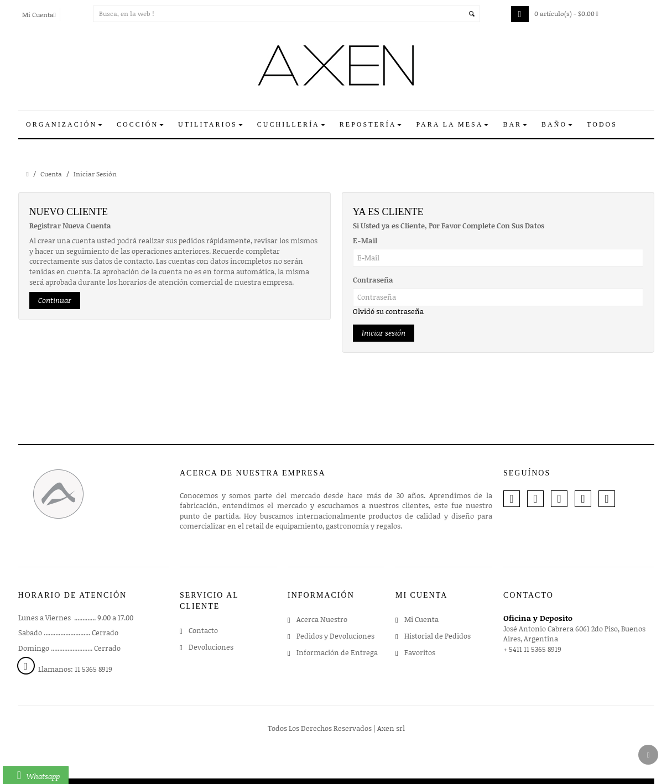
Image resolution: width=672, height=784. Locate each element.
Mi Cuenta (421, 619)
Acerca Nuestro (322, 619)
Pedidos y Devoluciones (335, 636)
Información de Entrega (337, 652)
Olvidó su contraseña (388, 311)
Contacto (203, 630)
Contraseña (373, 280)
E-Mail (365, 241)
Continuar (55, 300)
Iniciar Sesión (95, 174)
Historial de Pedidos (437, 636)
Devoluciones (211, 647)
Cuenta (51, 174)
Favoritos (420, 652)
